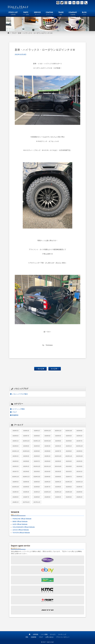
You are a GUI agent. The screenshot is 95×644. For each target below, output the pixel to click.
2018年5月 (47, 497)
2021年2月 (69, 472)
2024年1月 (69, 446)
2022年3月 (79, 461)
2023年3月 (26, 456)
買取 (27, 637)
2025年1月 (15, 441)
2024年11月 (37, 441)
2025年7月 (26, 436)
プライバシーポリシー (63, 637)
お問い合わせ (49, 637)
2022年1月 (26, 466)
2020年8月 (58, 477)
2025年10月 (69, 431)
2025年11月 (58, 431)
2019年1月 (37, 492)
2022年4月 (69, 461)
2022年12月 (58, 456)
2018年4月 (58, 497)
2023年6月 (69, 451)
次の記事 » (55, 369)
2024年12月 (26, 441)
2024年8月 (69, 441)
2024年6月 (15, 446)
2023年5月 (79, 451)
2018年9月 (79, 492)
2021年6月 (26, 472)
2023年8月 (47, 451)
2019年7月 (47, 487)
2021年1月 (79, 472)
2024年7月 (79, 441)
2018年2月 (79, 497)
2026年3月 (15, 431)
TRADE (61, 14)
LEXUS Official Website (21, 530)
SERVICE (37, 14)
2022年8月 (26, 461)
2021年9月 (69, 466)
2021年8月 (79, 466)
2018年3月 (69, 497)
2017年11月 (37, 502)
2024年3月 (47, 446)
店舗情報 (34, 637)
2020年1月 (58, 482)
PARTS (26, 14)
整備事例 (15, 415)
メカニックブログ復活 (20, 394)
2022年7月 (37, 461)
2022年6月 (47, 461)
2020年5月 (15, 482)
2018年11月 (58, 492)
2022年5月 (58, 461)
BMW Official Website (20, 522)
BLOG (84, 14)
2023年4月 (15, 456)
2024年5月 (26, 446)
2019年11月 (79, 482)
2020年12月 (15, 477)
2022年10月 (79, 456)
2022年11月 (69, 456)
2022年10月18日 (21, 54)
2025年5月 (47, 436)
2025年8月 (15, 436)
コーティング (62, 634)
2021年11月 (47, 466)
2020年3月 (37, 482)
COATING (49, 14)
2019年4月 (79, 487)
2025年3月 (69, 436)
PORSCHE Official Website (22, 519)
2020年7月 (69, 477)
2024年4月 (37, 446)
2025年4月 (58, 436)
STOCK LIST (13, 14)
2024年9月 (58, 441)
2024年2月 (58, 446)
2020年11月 (26, 477)
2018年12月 (47, 492)
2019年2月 (26, 492)
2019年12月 (69, 482)
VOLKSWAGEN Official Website (24, 527)
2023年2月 (37, 456)
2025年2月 (79, 436)
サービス (53, 634)
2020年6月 (79, 477)
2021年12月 (37, 466)
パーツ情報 (44, 634)
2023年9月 (37, 451)
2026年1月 (37, 431)
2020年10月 (37, 477)
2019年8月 (37, 487)
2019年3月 (15, 492)
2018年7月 (26, 497)
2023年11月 (15, 451)
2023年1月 (47, 456)
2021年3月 (58, 472)
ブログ (14, 33)
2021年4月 (47, 472)
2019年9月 (26, 487)
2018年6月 (37, 497)
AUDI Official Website (20, 524)
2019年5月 (69, 487)
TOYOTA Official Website (21, 533)
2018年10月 (69, 492)
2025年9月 (79, 431)
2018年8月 (15, 497)
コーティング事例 (18, 409)
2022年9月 (15, 461)
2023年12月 (79, 446)
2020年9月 (47, 477)
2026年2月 (26, 431)
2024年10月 (47, 441)
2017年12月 (26, 502)
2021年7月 (15, 472)
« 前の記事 (40, 369)
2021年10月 (58, 466)
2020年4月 (26, 482)
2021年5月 (37, 472)
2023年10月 (26, 451)
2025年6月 (37, 436)
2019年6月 (58, 487)
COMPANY (73, 14)
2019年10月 (15, 487)
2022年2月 (15, 466)
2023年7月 (58, 451)
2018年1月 (15, 502)
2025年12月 (47, 431)
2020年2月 (47, 482)
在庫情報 (36, 634)
